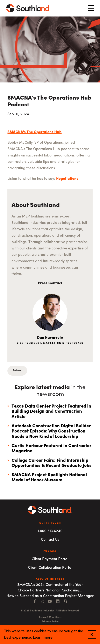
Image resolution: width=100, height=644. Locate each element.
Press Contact (50, 283)
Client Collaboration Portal (50, 568)
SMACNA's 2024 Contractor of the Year (50, 585)
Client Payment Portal (50, 559)
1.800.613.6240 (50, 531)
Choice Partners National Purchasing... (50, 591)
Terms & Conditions (50, 617)
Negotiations (67, 179)
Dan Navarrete (50, 338)
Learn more (43, 638)
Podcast (17, 371)
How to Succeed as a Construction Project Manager (50, 596)
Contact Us (50, 540)
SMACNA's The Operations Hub (34, 132)
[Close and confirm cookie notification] (92, 635)
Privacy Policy (50, 622)
